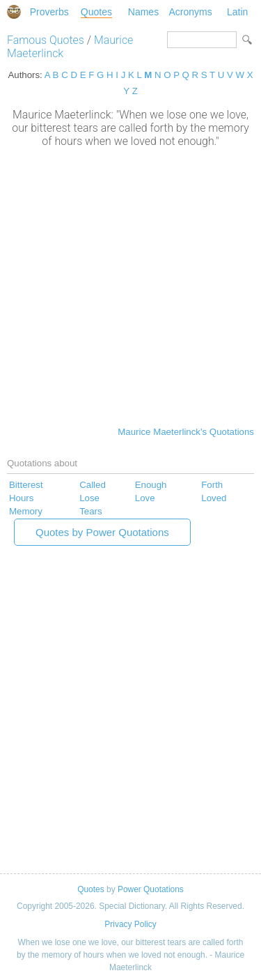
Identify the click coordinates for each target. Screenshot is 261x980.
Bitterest (26, 485)
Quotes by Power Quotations (102, 532)
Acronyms (190, 12)
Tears (90, 511)
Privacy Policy (130, 924)
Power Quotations (151, 889)
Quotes (96, 12)
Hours (21, 498)
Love (145, 498)
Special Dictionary (14, 12)
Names (143, 12)
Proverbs (49, 12)
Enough (151, 485)
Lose (89, 498)
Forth (212, 485)
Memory (26, 511)
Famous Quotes (46, 40)
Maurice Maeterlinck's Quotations (186, 432)
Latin (237, 12)
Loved (214, 498)
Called (93, 485)
